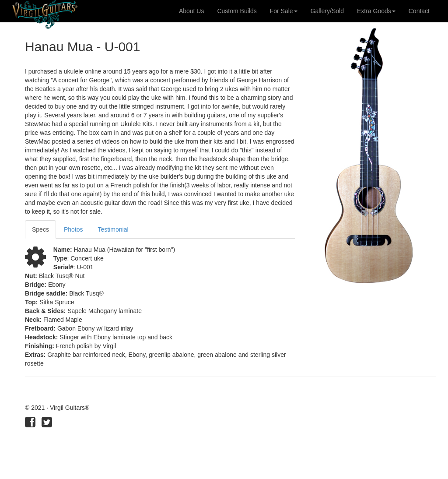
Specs (40, 229)
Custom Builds (237, 11)
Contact (419, 11)
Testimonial (113, 229)
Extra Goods (376, 11)
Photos (73, 229)
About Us (192, 11)
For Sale (284, 11)
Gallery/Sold (327, 11)
